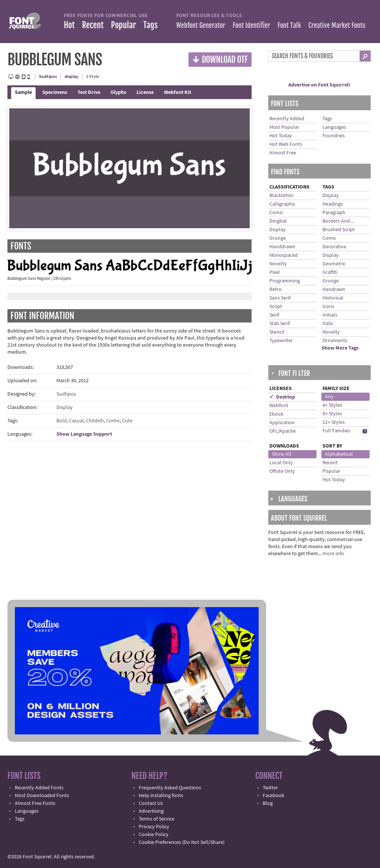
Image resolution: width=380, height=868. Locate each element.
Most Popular (284, 127)
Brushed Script (339, 230)
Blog (268, 803)
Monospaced (284, 255)
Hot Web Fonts (286, 144)
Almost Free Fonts (35, 803)
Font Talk (289, 25)
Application (282, 423)
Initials (330, 315)
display (71, 77)
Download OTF (220, 59)
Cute (127, 421)
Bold (62, 421)
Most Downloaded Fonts (42, 796)
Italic (328, 324)
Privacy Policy (154, 827)
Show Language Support (84, 434)
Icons (328, 307)
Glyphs (118, 92)
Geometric (334, 264)
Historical (333, 298)
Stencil (277, 332)
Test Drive (89, 92)
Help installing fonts (161, 796)
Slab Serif (280, 324)
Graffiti (330, 272)
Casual (76, 421)
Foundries (334, 136)
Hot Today (281, 136)
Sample (23, 92)
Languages (334, 127)
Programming (285, 281)
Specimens (55, 92)
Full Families (336, 431)
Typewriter (281, 341)
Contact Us (151, 803)
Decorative (334, 247)
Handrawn (334, 289)
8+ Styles (332, 414)
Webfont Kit (178, 92)
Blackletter (281, 196)
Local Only (281, 463)
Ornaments (335, 341)
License (145, 92)
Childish (95, 421)
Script (276, 307)
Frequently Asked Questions (170, 788)
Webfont (279, 406)
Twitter (270, 788)
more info (333, 554)
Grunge (278, 238)
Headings (333, 204)
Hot (69, 25)
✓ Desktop (282, 397)
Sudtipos (48, 77)
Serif (274, 315)
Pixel (275, 272)
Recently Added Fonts (39, 788)
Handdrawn (282, 247)
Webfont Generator (201, 25)
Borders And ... (338, 221)
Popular (123, 25)
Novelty (278, 264)
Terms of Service (157, 819)
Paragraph (334, 213)
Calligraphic (282, 204)
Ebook (276, 414)
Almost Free (283, 153)
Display (65, 407)
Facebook (273, 796)
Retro (276, 289)
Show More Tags (340, 348)
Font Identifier (251, 25)
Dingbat (278, 221)
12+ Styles (334, 422)
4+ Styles (332, 405)
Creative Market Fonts (337, 25)
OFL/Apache (283, 431)
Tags (150, 25)
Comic (113, 421)
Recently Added (287, 119)
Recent (93, 25)
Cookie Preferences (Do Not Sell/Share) (182, 842)
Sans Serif (280, 298)
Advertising (151, 811)
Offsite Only (282, 471)
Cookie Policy (154, 835)
